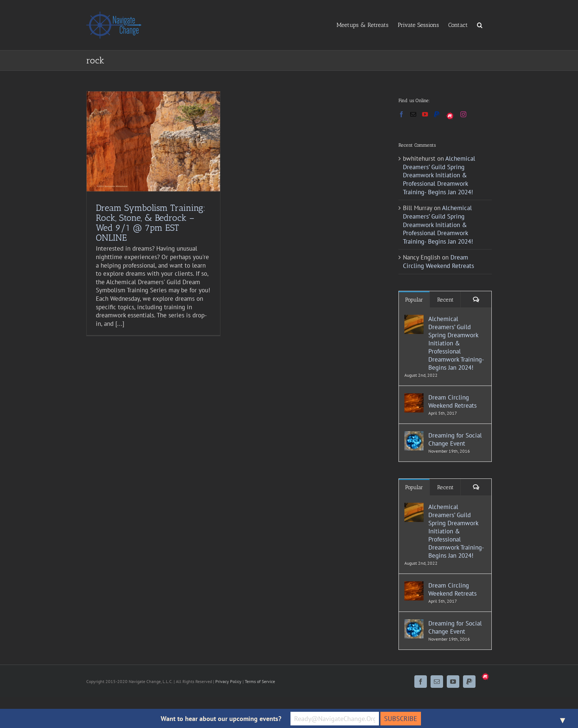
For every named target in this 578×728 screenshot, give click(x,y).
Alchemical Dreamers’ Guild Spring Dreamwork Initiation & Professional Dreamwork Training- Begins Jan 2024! (439, 175)
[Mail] (413, 114)
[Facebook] (401, 114)
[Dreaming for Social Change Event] (414, 435)
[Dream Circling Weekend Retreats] (414, 397)
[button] (480, 25)
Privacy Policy (228, 681)
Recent (445, 300)
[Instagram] (463, 114)
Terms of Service (260, 681)
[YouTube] (425, 114)
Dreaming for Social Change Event (455, 439)
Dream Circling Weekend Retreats (438, 262)
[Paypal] (437, 114)
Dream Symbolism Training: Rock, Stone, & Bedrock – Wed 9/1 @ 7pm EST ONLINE (151, 223)
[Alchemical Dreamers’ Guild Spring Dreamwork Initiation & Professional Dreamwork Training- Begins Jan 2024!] (414, 319)
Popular (414, 300)
